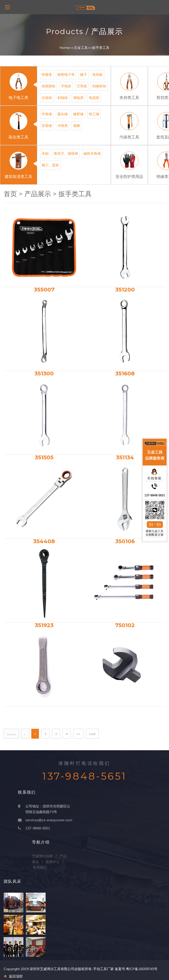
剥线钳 (63, 98)
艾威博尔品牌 (42, 856)
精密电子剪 (66, 75)
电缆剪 (94, 98)
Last (92, 734)
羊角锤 (47, 114)
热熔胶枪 (49, 86)
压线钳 (47, 98)
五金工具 (81, 48)
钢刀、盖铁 (50, 165)
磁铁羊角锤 (92, 154)
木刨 (45, 154)
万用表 (82, 86)
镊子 (84, 75)
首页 (10, 194)
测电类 (78, 98)
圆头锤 (63, 114)
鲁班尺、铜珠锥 (66, 154)
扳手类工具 (101, 48)
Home (65, 48)
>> (78, 734)
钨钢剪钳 (99, 86)
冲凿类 (63, 126)
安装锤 (47, 126)
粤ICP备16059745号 (142, 969)
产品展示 (38, 194)
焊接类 (47, 75)
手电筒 (66, 86)
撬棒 (77, 126)
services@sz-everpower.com (49, 820)
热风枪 (98, 75)
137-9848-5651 (38, 828)
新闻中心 (53, 862)
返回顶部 (13, 976)
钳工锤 (94, 114)
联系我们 (40, 867)
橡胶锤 (78, 114)
